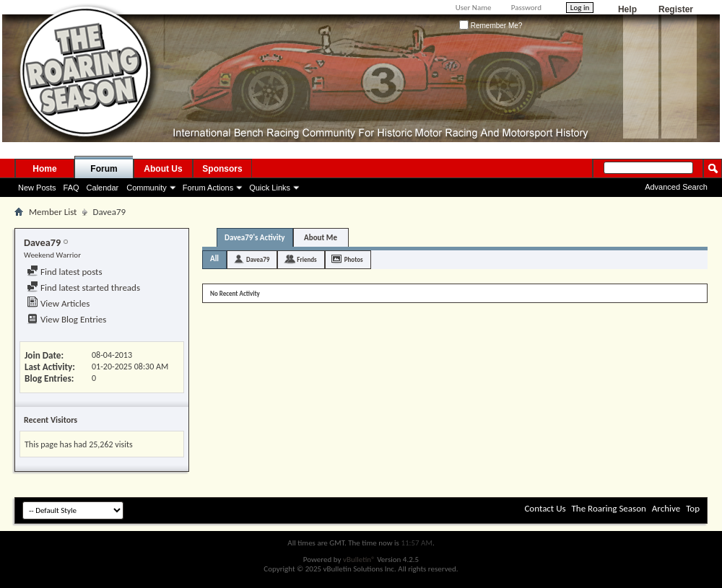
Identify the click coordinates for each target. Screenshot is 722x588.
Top (693, 508)
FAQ (71, 188)
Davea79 (258, 259)
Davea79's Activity (255, 238)
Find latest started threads (83, 288)
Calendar (103, 188)
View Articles (58, 303)
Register (676, 9)
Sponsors (222, 169)
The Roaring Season (609, 508)
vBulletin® (359, 560)
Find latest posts (65, 272)
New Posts (37, 188)
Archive (666, 508)
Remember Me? (491, 26)
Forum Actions (208, 188)
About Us (163, 169)
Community (147, 188)
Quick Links (270, 188)
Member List (53, 212)
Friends (306, 259)
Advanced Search (676, 187)
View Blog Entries (66, 319)
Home (44, 169)
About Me (321, 238)
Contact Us (545, 508)
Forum (104, 169)
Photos (354, 259)
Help (627, 9)
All (214, 259)
